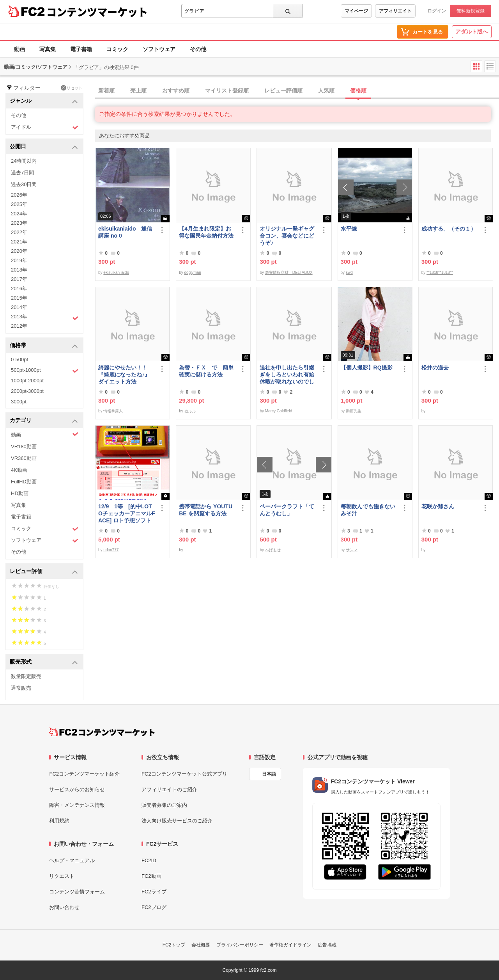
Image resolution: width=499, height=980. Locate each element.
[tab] (297, 91)
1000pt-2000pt (27, 381)
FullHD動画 (24, 482)
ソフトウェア (159, 49)
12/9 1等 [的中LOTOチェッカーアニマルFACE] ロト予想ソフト (127, 513)
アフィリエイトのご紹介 (169, 789)
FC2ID (149, 860)
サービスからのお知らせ (77, 789)
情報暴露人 (113, 411)
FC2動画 (151, 876)
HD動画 (20, 493)
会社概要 (201, 945)
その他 (198, 49)
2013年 (45, 318)
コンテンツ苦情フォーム (77, 892)
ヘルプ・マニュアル (72, 860)
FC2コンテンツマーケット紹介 (84, 774)
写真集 (48, 49)
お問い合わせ (64, 907)
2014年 (19, 307)
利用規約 (59, 821)
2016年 (19, 288)
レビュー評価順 (283, 91)
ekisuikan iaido (116, 273)
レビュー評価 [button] (44, 572)
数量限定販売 (26, 676)
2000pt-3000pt (27, 391)
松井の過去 (435, 367)
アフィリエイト (395, 11)
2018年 (19, 270)
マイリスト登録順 (227, 91)
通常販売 (21, 688)
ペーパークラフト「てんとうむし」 (287, 510)
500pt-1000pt (45, 371)
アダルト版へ (472, 32)
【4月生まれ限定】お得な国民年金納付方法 (206, 232)
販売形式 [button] (44, 662)
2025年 (19, 204)
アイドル (45, 127)
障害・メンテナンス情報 (77, 805)
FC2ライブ (154, 892)
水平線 (349, 229)
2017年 (19, 279)
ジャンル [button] (44, 101)
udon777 (111, 550)
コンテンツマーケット (97, 12)
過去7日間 (22, 173)
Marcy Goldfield (279, 411)
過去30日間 (24, 184)
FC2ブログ (154, 907)
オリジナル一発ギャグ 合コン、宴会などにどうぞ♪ (288, 236)
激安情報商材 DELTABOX (289, 273)
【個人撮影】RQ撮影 (367, 367)
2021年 (19, 242)
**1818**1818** (440, 273)
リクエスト (62, 876)
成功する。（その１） (449, 229)
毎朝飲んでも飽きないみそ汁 (368, 510)
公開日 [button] (44, 147)
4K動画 (19, 470)
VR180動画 (24, 447)
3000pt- (19, 402)
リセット (72, 88)
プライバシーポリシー (240, 945)
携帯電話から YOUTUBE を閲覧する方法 (206, 510)
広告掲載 (327, 945)
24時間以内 (24, 161)
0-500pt (19, 360)
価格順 (358, 91)
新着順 (106, 91)
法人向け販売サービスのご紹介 (177, 821)
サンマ (352, 550)
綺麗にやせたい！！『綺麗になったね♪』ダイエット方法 (124, 375)
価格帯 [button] (44, 346)
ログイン (437, 11)
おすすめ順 (176, 91)
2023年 (19, 223)
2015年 (19, 298)
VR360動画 (24, 458)
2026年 (19, 195)
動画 (19, 49)
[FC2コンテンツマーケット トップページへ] (102, 732)
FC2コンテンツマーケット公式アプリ (184, 774)
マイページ (356, 11)
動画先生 (354, 411)
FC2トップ (174, 945)
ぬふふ (190, 411)
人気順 (326, 91)
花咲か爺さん (438, 506)
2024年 (19, 214)
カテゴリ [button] (44, 421)
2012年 (19, 326)
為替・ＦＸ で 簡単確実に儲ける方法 (206, 371)
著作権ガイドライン (290, 945)
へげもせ (273, 550)
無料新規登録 (471, 11)
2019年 (19, 260)
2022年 (19, 232)
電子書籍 (81, 49)
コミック (117, 49)
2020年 (19, 251)
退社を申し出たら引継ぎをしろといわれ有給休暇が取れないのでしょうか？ (287, 375)
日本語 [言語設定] (269, 774)
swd (349, 273)
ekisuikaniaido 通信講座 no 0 (125, 232)
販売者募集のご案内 (164, 805)
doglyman (193, 273)
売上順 (138, 91)
